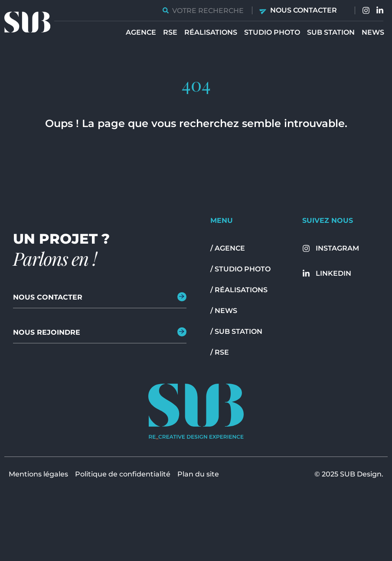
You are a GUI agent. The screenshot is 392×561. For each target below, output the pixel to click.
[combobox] (204, 11)
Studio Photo (272, 32)
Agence (141, 32)
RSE (170, 32)
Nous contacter (304, 10)
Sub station (331, 32)
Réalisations (211, 32)
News (373, 32)
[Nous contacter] (263, 11)
